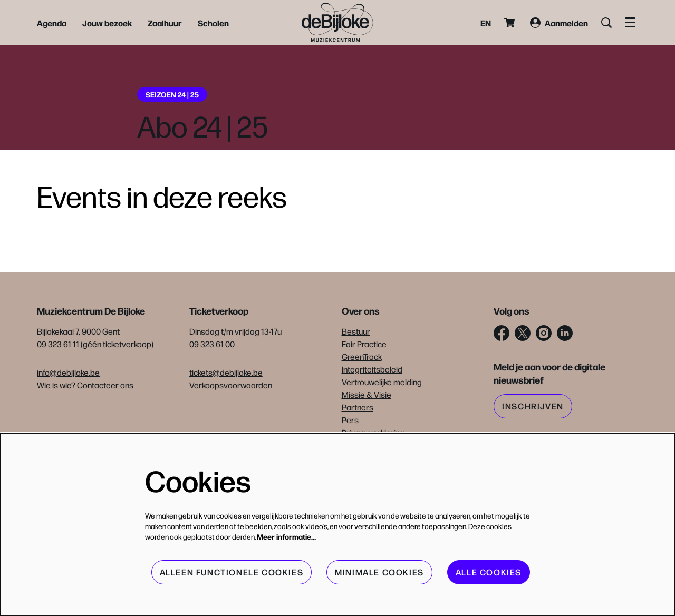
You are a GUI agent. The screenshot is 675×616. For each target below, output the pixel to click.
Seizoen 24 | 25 (172, 94)
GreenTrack (362, 356)
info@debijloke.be (68, 372)
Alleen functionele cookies (232, 572)
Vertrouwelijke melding (382, 382)
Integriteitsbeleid (372, 369)
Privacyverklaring (373, 432)
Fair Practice (364, 344)
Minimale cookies (379, 572)
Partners (358, 407)
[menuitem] (52, 23)
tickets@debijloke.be (226, 372)
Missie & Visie (367, 394)
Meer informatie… (286, 536)
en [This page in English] (486, 23)
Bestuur (356, 331)
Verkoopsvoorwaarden (231, 385)
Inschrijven (533, 406)
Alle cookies (489, 572)
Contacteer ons (105, 385)
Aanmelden (559, 23)
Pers (350, 420)
